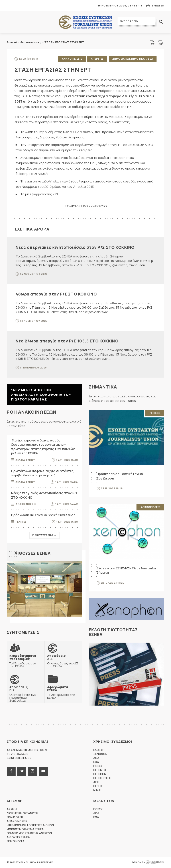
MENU (10, 5)
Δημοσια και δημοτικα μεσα (133, 59)
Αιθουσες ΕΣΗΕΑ (33, 553)
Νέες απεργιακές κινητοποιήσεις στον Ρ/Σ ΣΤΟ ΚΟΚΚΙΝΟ (75, 247)
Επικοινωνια (16, 841)
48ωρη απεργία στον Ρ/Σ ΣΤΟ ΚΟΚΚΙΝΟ (56, 294)
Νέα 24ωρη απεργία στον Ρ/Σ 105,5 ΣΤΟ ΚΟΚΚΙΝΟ (67, 341)
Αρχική (12, 42)
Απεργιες (97, 59)
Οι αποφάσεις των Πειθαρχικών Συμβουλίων (26, 694)
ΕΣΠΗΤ (98, 786)
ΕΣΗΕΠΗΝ (100, 774)
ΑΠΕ (96, 782)
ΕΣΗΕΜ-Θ (100, 770)
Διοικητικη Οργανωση (22, 813)
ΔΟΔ (96, 758)
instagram (33, 771)
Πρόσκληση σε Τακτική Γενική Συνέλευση (43, 515)
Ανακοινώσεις (31, 42)
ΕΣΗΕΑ (85, 22)
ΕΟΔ (96, 762)
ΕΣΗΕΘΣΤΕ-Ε (102, 778)
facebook (11, 771)
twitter (22, 771)
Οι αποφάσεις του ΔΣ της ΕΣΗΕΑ (63, 661)
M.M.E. (97, 790)
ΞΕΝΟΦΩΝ (100, 754)
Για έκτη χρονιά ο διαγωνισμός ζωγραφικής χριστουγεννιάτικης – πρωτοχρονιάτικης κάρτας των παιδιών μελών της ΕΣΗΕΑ (43, 447)
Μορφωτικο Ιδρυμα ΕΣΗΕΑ (25, 829)
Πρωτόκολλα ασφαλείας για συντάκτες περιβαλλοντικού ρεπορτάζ (42, 473)
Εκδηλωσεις (15, 817)
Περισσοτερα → (45, 535)
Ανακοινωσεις (72, 59)
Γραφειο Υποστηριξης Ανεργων (29, 833)
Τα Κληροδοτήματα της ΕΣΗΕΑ (26, 661)
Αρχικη (12, 809)
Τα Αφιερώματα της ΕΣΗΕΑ (63, 692)
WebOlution (155, 862)
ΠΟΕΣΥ (98, 766)
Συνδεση (158, 5)
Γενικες (21, 522)
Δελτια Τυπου (25, 460)
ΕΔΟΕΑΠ (99, 750)
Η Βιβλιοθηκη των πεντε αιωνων (30, 825)
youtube (43, 771)
